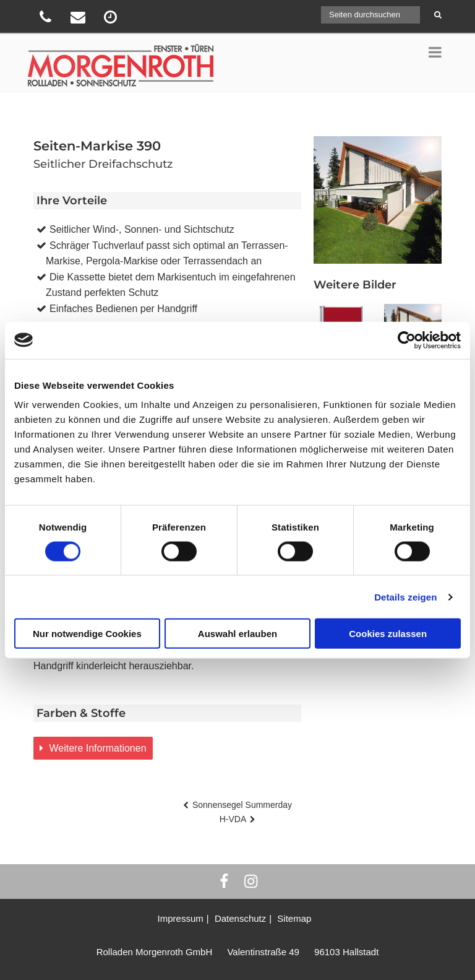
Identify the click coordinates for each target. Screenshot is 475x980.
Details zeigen (405, 596)
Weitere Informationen (96, 748)
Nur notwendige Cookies (87, 634)
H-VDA (233, 819)
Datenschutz (240, 918)
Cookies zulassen (388, 634)
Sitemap (294, 918)
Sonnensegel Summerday (242, 805)
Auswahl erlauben (237, 634)
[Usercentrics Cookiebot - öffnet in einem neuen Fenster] (407, 340)
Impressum (181, 918)
